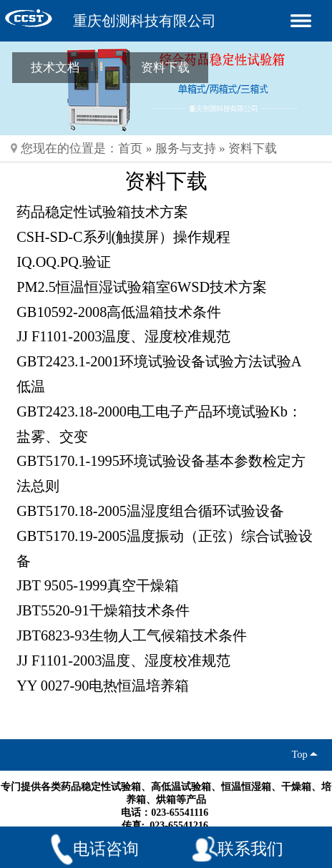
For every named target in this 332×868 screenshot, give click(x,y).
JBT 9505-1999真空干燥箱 (97, 585)
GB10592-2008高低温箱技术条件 (119, 312)
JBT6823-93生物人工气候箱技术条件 (131, 635)
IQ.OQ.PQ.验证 (64, 262)
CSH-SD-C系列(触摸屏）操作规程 (123, 237)
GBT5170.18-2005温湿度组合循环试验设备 (150, 511)
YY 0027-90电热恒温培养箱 (103, 686)
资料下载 (165, 67)
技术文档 (55, 67)
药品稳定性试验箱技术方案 (102, 212)
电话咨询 (106, 849)
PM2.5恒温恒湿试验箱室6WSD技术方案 (142, 287)
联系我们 (250, 849)
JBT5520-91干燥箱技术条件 (103, 610)
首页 (130, 148)
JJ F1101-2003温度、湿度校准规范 (123, 336)
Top (303, 754)
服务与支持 (186, 148)
